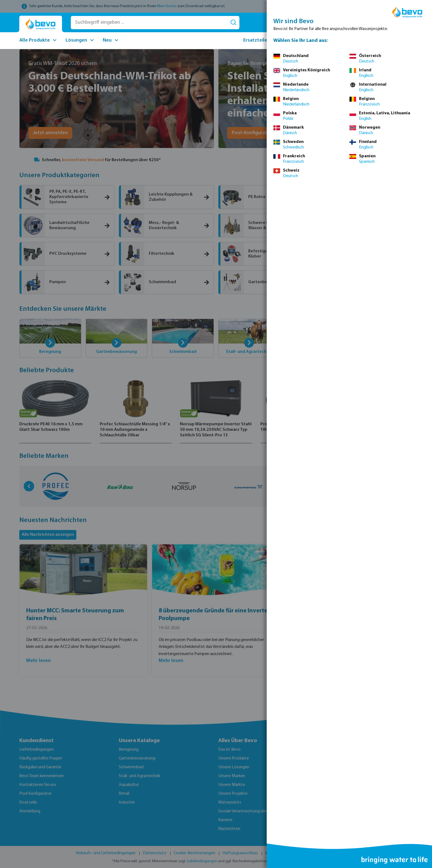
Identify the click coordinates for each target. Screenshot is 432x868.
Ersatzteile (255, 40)
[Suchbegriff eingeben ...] (149, 23)
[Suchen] (233, 23)
